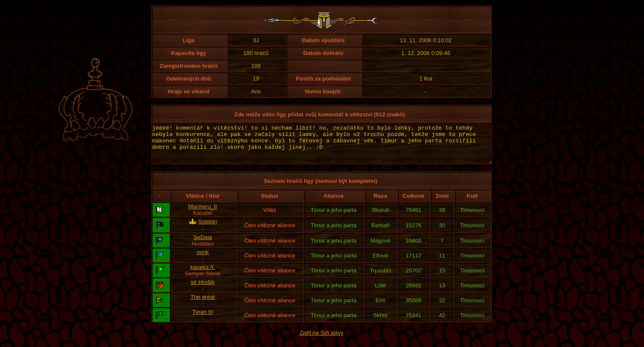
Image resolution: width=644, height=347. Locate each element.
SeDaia (203, 245)
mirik (202, 260)
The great (203, 305)
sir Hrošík (202, 290)
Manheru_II (203, 214)
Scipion (208, 229)
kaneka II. (203, 275)
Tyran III (202, 320)
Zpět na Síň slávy (322, 340)
